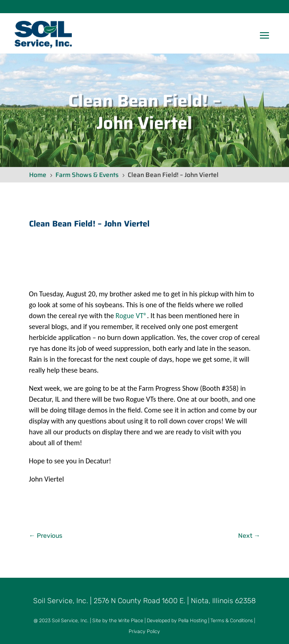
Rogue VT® (131, 316)
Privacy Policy (144, 632)
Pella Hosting (192, 621)
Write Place (131, 621)
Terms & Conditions (232, 621)
